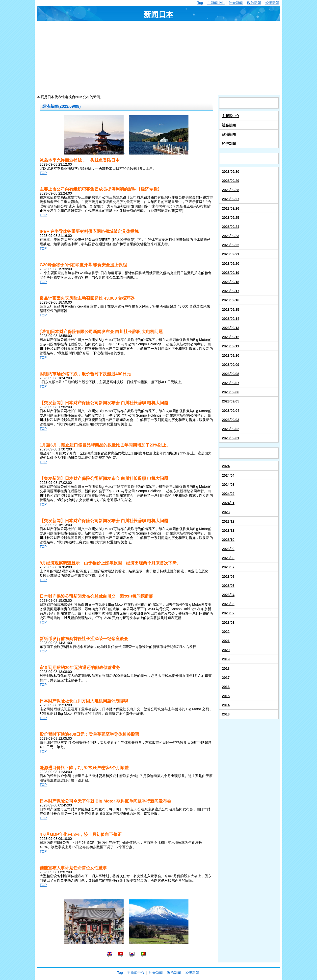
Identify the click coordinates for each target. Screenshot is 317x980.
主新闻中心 (216, 3)
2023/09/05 (231, 401)
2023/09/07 (231, 383)
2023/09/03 (231, 420)
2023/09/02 (231, 429)
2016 (226, 687)
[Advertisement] (158, 58)
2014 (226, 705)
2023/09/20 (231, 264)
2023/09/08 (231, 374)
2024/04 (228, 475)
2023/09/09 (231, 365)
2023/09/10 (231, 356)
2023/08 (228, 558)
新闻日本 (158, 14)
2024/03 (228, 485)
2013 (226, 714)
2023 (226, 512)
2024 (226, 466)
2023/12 (228, 521)
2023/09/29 (231, 181)
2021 (226, 641)
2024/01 (228, 503)
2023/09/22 (231, 245)
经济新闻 (272, 3)
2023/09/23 (231, 236)
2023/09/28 (231, 190)
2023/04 (228, 595)
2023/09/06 (231, 392)
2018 (226, 668)
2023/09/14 (231, 319)
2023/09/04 (231, 411)
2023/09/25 (231, 218)
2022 (226, 632)
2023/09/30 (231, 172)
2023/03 (228, 604)
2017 (226, 678)
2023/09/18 (231, 282)
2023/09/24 (231, 227)
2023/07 (228, 567)
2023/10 (228, 540)
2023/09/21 (231, 254)
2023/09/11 (231, 346)
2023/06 (228, 577)
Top (200, 3)
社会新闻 (236, 3)
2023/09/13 (231, 328)
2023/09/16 (231, 300)
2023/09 (228, 549)
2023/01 (228, 623)
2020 (226, 650)
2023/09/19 (231, 273)
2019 (226, 659)
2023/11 (228, 531)
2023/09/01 (231, 438)
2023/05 (228, 586)
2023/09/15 (231, 310)
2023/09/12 (231, 337)
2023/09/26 (231, 208)
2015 (226, 696)
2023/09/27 (231, 199)
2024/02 (228, 494)
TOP (43, 173)
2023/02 (228, 613)
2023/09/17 (231, 291)
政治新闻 (254, 3)
